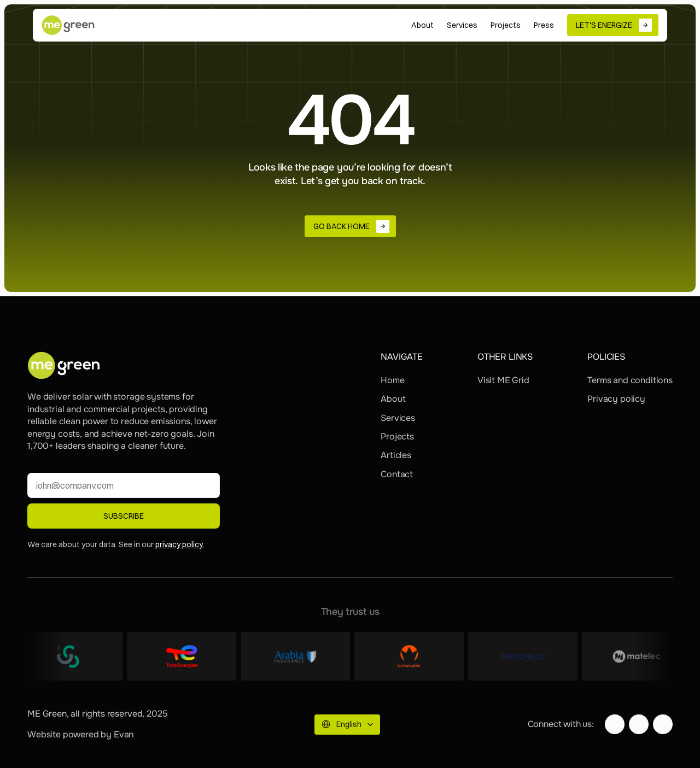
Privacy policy (616, 399)
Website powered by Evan (80, 734)
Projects (397, 436)
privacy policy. (180, 544)
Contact (397, 474)
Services (398, 418)
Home (392, 380)
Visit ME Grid (503, 380)
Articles (396, 455)
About (393, 399)
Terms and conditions (630, 380)
